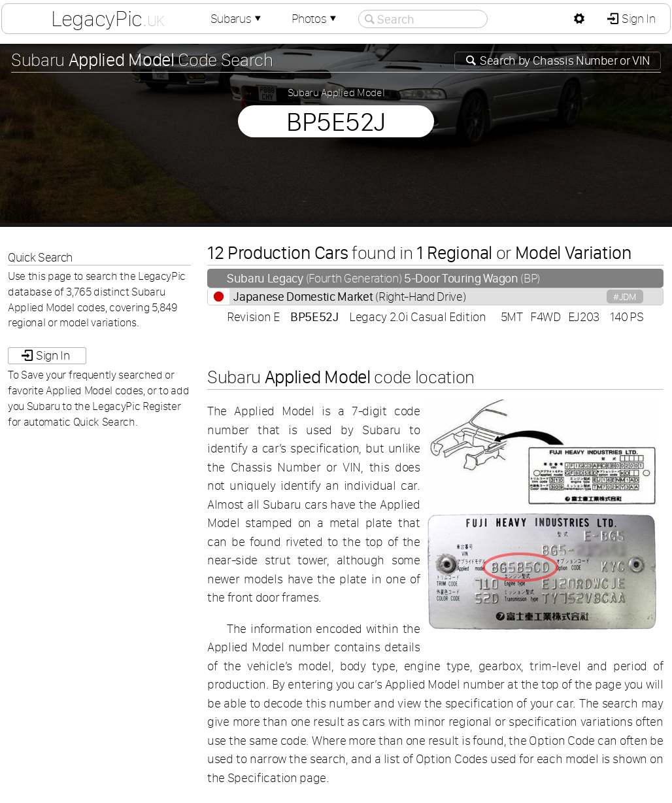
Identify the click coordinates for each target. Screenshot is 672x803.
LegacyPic (108, 18)
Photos (315, 19)
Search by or (564, 60)
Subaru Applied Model (336, 92)
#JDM (625, 297)
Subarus (237, 19)
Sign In (637, 19)
